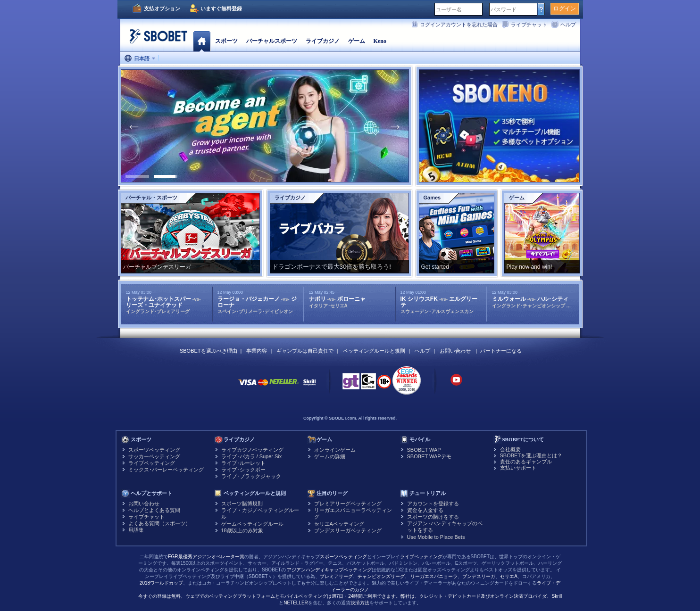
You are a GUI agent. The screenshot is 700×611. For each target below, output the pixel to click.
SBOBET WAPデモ (429, 456)
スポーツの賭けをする (433, 517)
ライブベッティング (152, 463)
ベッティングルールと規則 (374, 351)
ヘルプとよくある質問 (154, 510)
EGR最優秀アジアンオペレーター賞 (206, 557)
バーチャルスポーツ (272, 41)
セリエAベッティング (339, 524)
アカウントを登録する (433, 504)
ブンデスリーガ (479, 576)
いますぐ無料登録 (221, 8)
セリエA (509, 576)
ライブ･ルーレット (243, 463)
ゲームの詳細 (330, 456)
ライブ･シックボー (243, 470)
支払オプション (162, 8)
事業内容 (257, 351)
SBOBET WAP (424, 450)
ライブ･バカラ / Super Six (252, 456)
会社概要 (510, 449)
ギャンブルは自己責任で (305, 351)
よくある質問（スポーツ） (159, 523)
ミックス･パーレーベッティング (166, 470)
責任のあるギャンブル (526, 462)
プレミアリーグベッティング (348, 504)
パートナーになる (501, 351)
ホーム (202, 41)
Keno (380, 41)
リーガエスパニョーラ (434, 576)
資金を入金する (425, 510)
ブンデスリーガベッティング (348, 530)
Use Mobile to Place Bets (436, 537)
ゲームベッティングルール (252, 524)
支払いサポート (518, 468)
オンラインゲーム (335, 450)
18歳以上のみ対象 (242, 530)
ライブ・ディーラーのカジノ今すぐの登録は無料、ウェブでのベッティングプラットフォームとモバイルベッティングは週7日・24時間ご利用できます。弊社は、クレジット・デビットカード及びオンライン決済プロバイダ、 (349, 590)
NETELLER (296, 603)
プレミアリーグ (336, 576)
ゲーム (357, 41)
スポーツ (226, 41)
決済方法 (360, 603)
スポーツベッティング (154, 450)
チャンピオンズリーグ (381, 576)
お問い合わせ (455, 351)
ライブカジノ (323, 41)
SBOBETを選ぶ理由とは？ (531, 455)
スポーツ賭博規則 (242, 504)
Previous (134, 126)
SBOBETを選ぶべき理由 (208, 351)
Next (395, 126)
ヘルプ (568, 25)
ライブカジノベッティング (252, 450)
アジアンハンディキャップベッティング (329, 570)
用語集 (136, 530)
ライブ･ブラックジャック (251, 476)
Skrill (557, 596)
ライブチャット (529, 25)
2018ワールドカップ (161, 583)
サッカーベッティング (154, 456)
